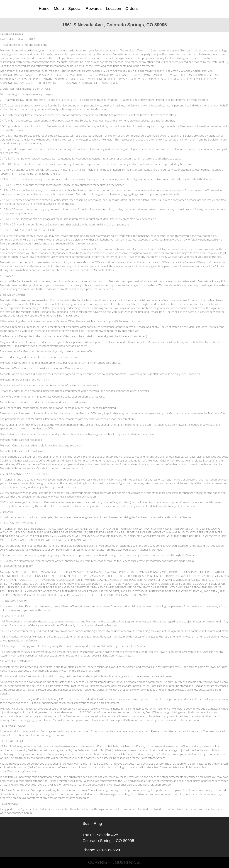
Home (44, 9)
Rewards (94, 9)
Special (75, 9)
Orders (132, 9)
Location (114, 9)
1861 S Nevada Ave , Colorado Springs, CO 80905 (115, 25)
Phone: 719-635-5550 (102, 850)
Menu (59, 9)
